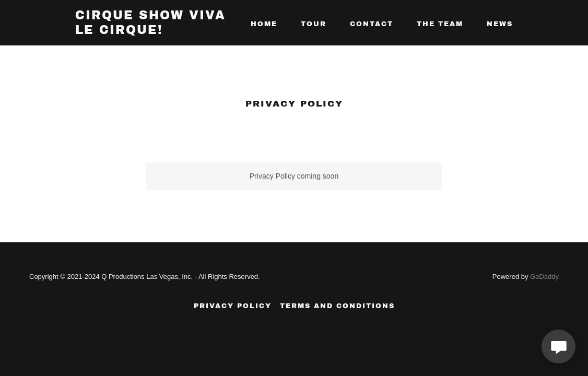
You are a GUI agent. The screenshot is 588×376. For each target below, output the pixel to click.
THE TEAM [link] (440, 24)
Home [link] (264, 24)
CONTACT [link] (372, 24)
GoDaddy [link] (544, 277)
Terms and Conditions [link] (337, 306)
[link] (152, 31)
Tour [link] (314, 24)
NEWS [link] (500, 24)
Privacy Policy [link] (233, 306)
